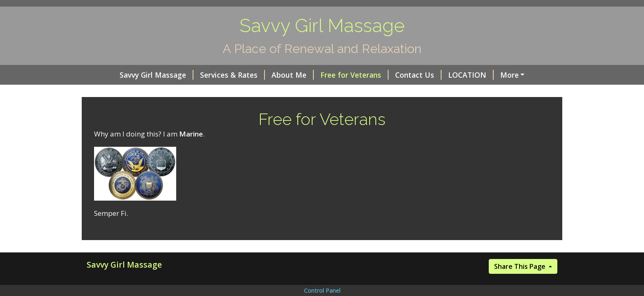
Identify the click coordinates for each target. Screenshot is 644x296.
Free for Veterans (354, 75)
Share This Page (521, 266)
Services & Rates (232, 75)
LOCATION (471, 75)
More (509, 75)
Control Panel (322, 290)
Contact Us (418, 75)
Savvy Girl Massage (156, 75)
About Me (293, 75)
